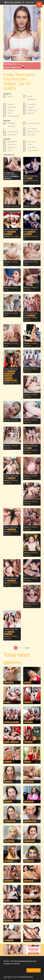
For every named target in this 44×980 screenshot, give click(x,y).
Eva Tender (11, 478)
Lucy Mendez (9, 682)
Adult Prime (14, 383)
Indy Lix (7, 702)
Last (27, 648)
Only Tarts (34, 206)
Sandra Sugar (29, 802)
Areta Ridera (28, 702)
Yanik (15, 380)
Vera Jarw (8, 762)
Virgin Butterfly (9, 374)
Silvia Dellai (8, 782)
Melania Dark (9, 940)
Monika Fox (28, 742)
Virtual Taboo (15, 206)
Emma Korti (12, 529)
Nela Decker (28, 921)
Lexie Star (28, 682)
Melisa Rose (9, 861)
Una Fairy (27, 762)
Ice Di (29, 448)
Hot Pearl (11, 632)
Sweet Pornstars (27, 977)
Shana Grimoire (29, 841)
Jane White (31, 315)
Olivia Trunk (8, 378)
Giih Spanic (28, 901)
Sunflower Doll (9, 841)
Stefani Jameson (30, 821)
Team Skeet (14, 420)
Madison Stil (28, 722)
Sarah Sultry (8, 921)
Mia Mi (30, 178)
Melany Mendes (10, 821)
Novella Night (29, 782)
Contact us (33, 970)
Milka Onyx (8, 234)
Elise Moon (8, 376)
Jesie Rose (8, 802)
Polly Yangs (12, 232)
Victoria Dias (9, 881)
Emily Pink (28, 940)
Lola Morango (29, 861)
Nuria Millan (8, 722)
